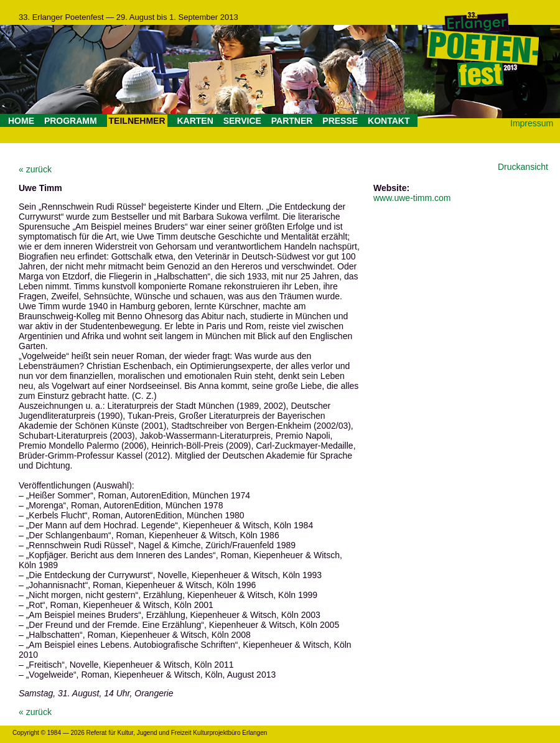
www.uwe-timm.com (412, 198)
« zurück (35, 169)
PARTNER (292, 121)
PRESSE (340, 121)
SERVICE (242, 121)
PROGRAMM (71, 121)
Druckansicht (523, 167)
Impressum (532, 123)
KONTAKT (389, 121)
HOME (21, 121)
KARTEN (195, 121)
